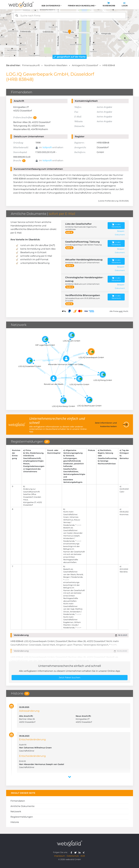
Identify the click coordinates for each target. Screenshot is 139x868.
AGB (83, 856)
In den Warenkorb (116, 226)
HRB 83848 (109, 65)
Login (125, 5)
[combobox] (70, 16)
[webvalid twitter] (76, 852)
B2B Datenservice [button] (51, 6)
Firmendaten (18, 801)
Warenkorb (109, 5)
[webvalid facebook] (72, 852)
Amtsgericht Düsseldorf (85, 65)
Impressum (60, 856)
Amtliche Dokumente (23, 806)
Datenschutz (73, 856)
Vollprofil (47, 147)
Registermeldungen (22, 817)
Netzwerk (16, 812)
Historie (15, 822)
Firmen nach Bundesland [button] (81, 6)
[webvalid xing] (84, 852)
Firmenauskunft (31, 65)
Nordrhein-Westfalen (56, 65)
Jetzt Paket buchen (70, 678)
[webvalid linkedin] (80, 852)
